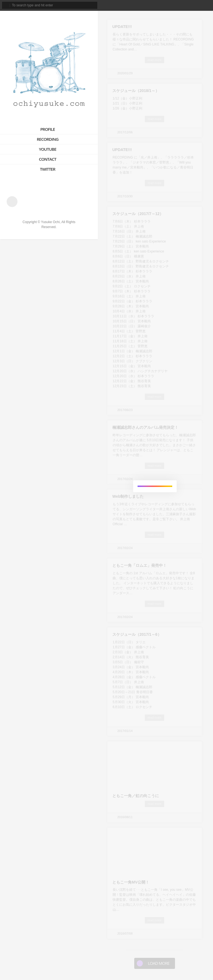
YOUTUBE (48, 149)
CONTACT (47, 159)
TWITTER (48, 169)
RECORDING (47, 139)
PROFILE (48, 129)
